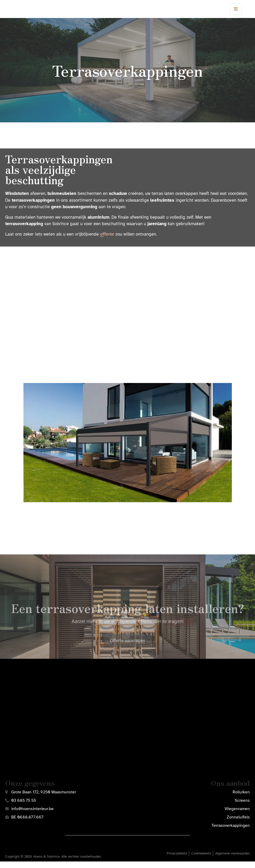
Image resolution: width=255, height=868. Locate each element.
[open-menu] (236, 12)
